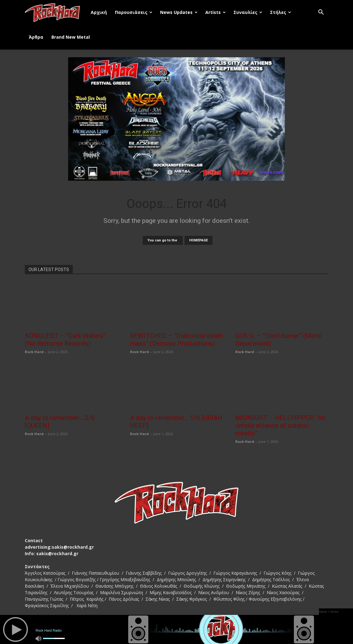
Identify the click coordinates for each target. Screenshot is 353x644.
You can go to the (163, 240)
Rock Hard (34, 352)
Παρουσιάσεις (134, 12)
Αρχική (99, 12)
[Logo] (56, 12)
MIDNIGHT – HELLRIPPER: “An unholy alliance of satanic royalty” (280, 426)
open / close (329, 612)
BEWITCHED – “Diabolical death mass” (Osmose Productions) (176, 340)
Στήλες (281, 12)
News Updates (179, 12)
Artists (216, 12)
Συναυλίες (248, 12)
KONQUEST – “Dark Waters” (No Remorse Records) (65, 340)
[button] (321, 13)
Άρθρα (36, 37)
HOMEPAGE (198, 240)
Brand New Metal (71, 37)
